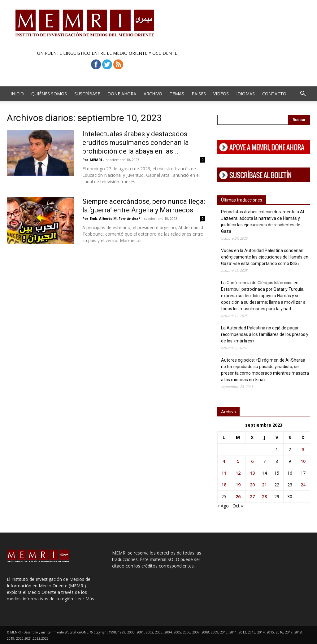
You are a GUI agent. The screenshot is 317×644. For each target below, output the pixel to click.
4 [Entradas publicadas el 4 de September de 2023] (224, 461)
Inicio (17, 94)
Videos (221, 94)
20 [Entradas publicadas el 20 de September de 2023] (252, 485)
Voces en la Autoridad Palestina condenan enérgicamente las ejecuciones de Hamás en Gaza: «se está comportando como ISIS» (265, 257)
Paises (199, 94)
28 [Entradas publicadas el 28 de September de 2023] (264, 496)
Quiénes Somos (49, 94)
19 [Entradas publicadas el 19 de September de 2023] (238, 485)
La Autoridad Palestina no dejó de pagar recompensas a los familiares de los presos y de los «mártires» (265, 334)
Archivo (153, 94)
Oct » (238, 506)
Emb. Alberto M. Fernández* (115, 218)
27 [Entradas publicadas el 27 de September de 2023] (252, 496)
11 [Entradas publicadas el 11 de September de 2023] (224, 473)
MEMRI (96, 160)
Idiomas (245, 94)
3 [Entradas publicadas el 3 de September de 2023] (303, 449)
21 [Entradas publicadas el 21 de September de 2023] (264, 485)
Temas (177, 94)
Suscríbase (87, 94)
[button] (303, 94)
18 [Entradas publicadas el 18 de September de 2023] (224, 485)
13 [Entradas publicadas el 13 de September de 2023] (252, 473)
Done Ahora (122, 94)
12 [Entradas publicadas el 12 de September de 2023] (238, 473)
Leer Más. (85, 599)
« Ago (223, 506)
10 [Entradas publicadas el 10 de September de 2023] (303, 461)
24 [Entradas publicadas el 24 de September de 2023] (303, 485)
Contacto (274, 94)
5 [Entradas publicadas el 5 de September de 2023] (238, 461)
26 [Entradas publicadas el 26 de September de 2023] (238, 496)
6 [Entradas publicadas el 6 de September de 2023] (252, 461)
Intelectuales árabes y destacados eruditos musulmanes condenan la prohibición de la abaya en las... (136, 143)
